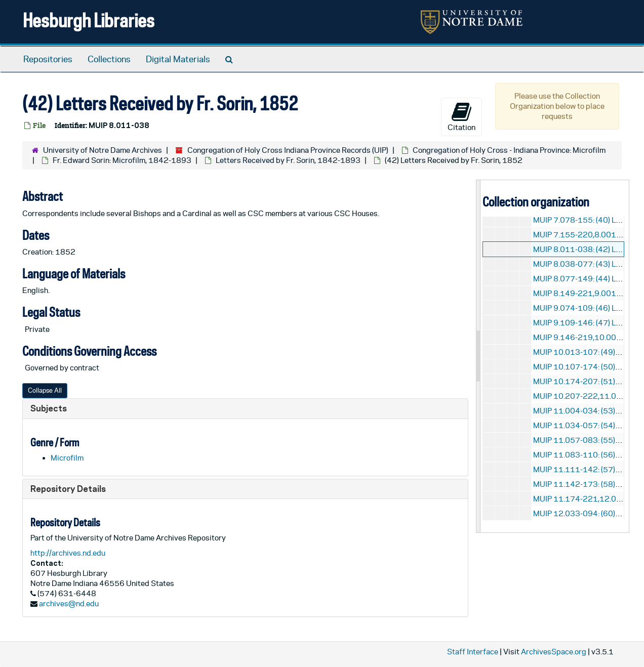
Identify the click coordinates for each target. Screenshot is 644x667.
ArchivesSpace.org (554, 652)
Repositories (48, 59)
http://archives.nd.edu (68, 553)
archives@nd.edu (69, 603)
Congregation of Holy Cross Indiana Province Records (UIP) (288, 150)
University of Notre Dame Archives (103, 150)
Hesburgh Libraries (89, 20)
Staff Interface (473, 652)
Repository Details (68, 489)
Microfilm (67, 458)
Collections (109, 59)
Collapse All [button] (45, 390)
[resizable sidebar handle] (478, 356)
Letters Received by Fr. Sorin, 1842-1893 (288, 160)
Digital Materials (178, 59)
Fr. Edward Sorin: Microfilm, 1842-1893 (122, 160)
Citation (461, 116)
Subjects (49, 408)
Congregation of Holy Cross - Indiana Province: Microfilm (509, 150)
